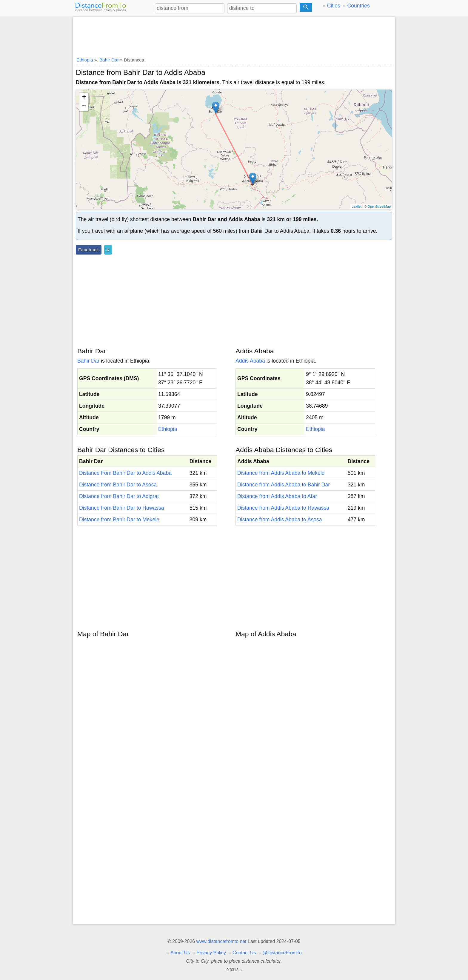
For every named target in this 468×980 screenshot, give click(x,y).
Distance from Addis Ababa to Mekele (281, 473)
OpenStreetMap (379, 207)
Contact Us (244, 953)
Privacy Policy (211, 953)
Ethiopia (168, 429)
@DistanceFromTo (282, 953)
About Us (180, 953)
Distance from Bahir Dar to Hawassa (122, 508)
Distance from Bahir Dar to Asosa (118, 485)
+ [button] (84, 98)
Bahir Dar (88, 361)
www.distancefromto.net (221, 941)
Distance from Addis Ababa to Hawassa (283, 508)
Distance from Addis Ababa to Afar (277, 496)
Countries (358, 6)
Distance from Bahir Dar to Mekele (119, 520)
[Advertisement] (234, 35)
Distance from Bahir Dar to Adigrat (119, 496)
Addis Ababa (250, 361)
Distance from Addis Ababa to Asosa (280, 520)
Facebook (89, 250)
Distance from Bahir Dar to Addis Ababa (125, 473)
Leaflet (357, 207)
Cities (334, 6)
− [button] (84, 107)
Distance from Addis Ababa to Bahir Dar (284, 485)
